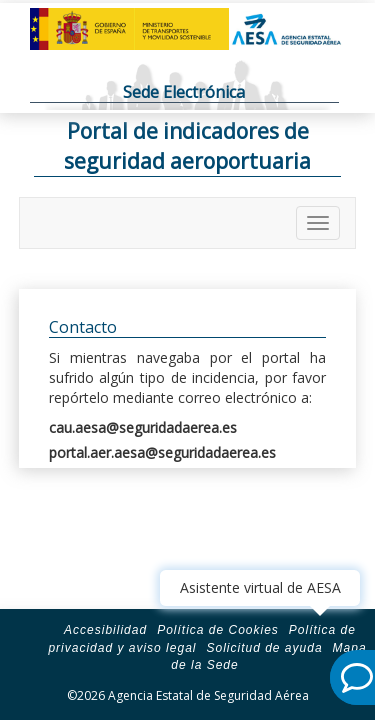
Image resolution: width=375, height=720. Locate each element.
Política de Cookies (218, 630)
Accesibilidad (105, 630)
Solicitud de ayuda (264, 648)
